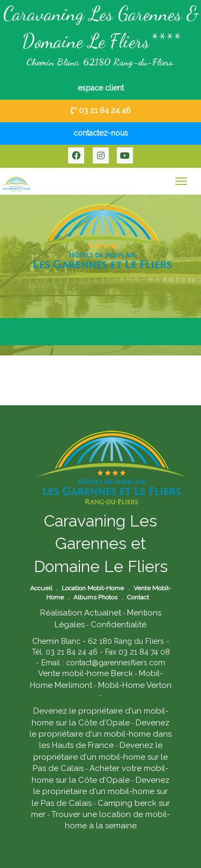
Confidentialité (118, 625)
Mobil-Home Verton (135, 685)
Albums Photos (95, 597)
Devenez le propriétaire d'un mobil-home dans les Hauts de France (100, 734)
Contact (138, 597)
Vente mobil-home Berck (85, 673)
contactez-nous (101, 133)
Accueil (41, 588)
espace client (101, 88)
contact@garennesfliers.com (116, 663)
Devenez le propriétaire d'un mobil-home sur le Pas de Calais (100, 757)
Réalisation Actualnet (81, 613)
